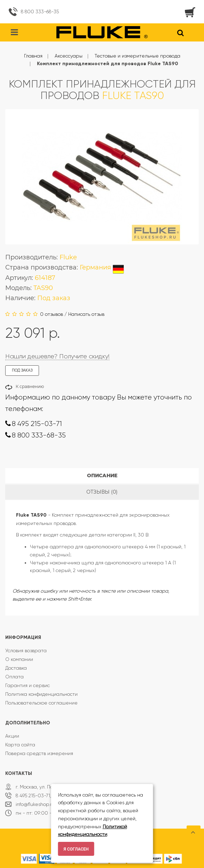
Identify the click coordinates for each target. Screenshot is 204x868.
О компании (19, 659)
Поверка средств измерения (39, 753)
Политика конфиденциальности (41, 694)
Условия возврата (26, 650)
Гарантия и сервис (28, 685)
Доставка (16, 668)
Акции (12, 736)
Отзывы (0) (102, 492)
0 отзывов (52, 314)
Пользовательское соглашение (41, 703)
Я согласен (76, 849)
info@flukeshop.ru (35, 804)
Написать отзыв (86, 314)
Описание (102, 475)
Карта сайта (20, 745)
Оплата (14, 677)
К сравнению (30, 386)
